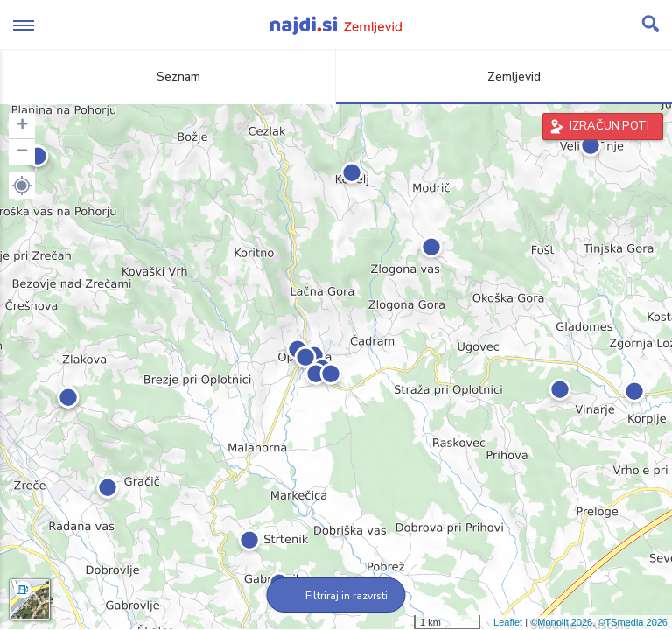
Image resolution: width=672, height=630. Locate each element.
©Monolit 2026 (561, 622)
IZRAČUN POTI (609, 126)
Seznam (168, 77)
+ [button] (22, 126)
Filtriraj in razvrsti (336, 596)
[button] (22, 185)
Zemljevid (504, 77)
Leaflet (508, 622)
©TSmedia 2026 (633, 622)
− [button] (22, 152)
